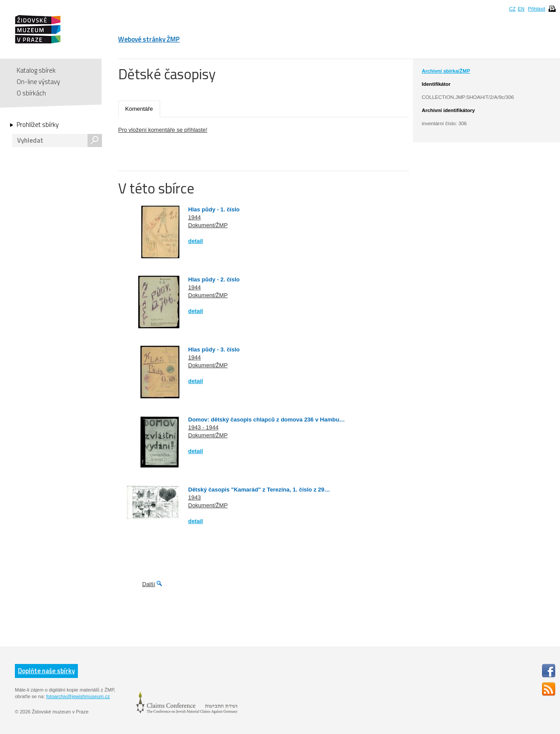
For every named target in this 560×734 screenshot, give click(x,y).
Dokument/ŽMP (208, 225)
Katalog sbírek (36, 70)
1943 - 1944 (203, 427)
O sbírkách (31, 93)
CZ (513, 9)
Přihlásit (537, 9)
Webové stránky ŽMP (149, 39)
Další (149, 584)
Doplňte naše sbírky (46, 671)
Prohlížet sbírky (38, 125)
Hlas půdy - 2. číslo (214, 279)
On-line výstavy (38, 82)
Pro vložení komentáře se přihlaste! (163, 130)
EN (521, 9)
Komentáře (139, 109)
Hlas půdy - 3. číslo (214, 349)
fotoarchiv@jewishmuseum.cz (78, 696)
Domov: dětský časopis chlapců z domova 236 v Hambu (264, 420)
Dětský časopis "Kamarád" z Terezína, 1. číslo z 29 (256, 490)
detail (196, 241)
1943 (194, 497)
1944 (194, 217)
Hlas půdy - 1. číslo (214, 209)
